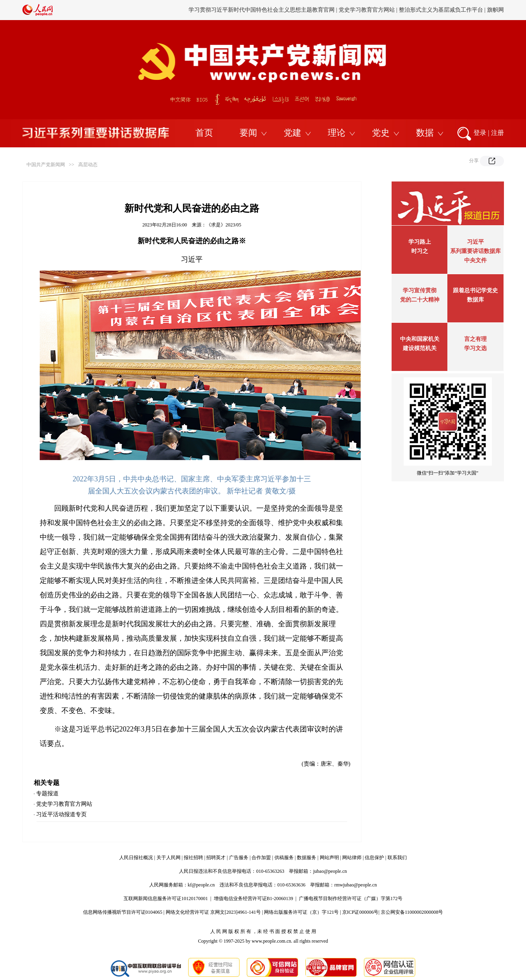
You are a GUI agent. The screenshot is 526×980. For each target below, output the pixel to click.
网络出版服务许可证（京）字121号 (301, 912)
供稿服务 (284, 858)
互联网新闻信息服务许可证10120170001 (166, 899)
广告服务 (239, 858)
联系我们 (397, 858)
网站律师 (352, 858)
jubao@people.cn (330, 871)
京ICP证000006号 (360, 912)
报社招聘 (193, 858)
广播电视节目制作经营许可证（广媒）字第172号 (351, 899)
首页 (204, 133)
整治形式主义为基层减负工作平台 (441, 10)
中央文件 (475, 260)
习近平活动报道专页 (61, 814)
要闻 (248, 133)
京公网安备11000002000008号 (412, 912)
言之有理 (475, 339)
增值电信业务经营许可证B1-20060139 (254, 899)
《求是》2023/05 (224, 225)
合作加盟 (261, 858)
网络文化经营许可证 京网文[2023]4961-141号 (213, 912)
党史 (381, 133)
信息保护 (374, 858)
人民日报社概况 (136, 858)
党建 (292, 133)
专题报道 (47, 794)
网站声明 (329, 858)
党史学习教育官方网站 (368, 10)
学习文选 (475, 348)
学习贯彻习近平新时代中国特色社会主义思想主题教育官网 (262, 10)
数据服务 (307, 858)
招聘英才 (216, 858)
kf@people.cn (201, 885)
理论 (337, 133)
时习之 (420, 251)
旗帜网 (496, 10)
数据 (425, 133)
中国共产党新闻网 (46, 165)
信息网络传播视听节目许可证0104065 (123, 912)
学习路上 (420, 242)
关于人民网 (169, 858)
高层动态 (88, 165)
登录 (480, 133)
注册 (498, 133)
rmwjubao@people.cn (355, 885)
